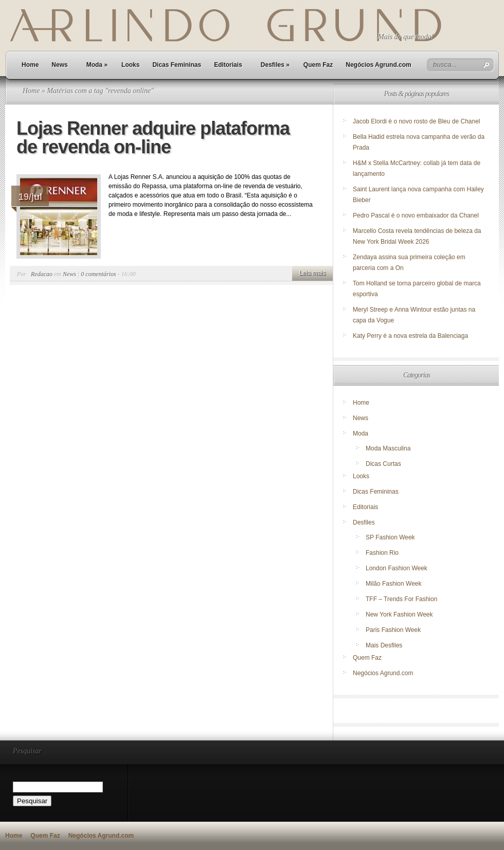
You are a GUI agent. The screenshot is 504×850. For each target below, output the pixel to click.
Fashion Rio (382, 553)
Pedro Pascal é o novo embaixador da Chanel (417, 215)
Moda (97, 65)
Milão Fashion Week (394, 584)
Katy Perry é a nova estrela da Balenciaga (410, 336)
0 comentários (98, 274)
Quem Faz (318, 65)
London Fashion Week (397, 568)
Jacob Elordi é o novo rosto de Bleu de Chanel (417, 121)
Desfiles (275, 65)
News (59, 65)
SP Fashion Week (390, 537)
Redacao (42, 274)
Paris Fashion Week (393, 630)
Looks (130, 65)
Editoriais (228, 65)
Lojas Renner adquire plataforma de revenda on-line (153, 138)
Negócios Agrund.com (379, 65)
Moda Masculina (388, 448)
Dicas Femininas (177, 65)
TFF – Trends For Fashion (401, 599)
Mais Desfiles (384, 645)
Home (30, 65)
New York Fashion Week (399, 614)
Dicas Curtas (383, 464)
